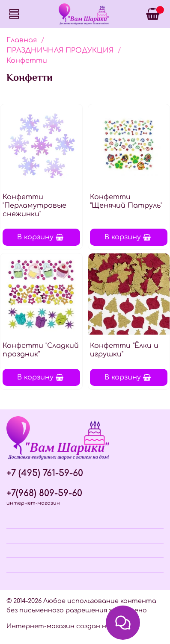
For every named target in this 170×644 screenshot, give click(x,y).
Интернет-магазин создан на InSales (71, 626)
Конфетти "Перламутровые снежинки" (34, 206)
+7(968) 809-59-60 (44, 493)
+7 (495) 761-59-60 (45, 473)
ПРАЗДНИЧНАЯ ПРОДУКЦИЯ (60, 50)
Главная (22, 40)
